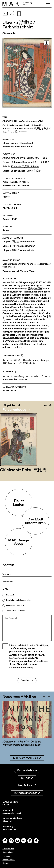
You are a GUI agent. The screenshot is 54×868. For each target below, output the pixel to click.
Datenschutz (8, 852)
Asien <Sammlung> (23, 143)
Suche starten (27, 770)
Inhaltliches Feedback (15, 605)
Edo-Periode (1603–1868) (16, 186)
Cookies (6, 863)
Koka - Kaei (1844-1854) (15, 182)
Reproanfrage (12, 595)
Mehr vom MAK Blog (27, 758)
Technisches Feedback (16, 611)
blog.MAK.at (27, 785)
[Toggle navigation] (48, 4)
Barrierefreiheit (9, 859)
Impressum (7, 856)
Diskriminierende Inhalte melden (19, 600)
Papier (6, 197)
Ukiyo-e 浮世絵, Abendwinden (19, 242)
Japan (30, 158)
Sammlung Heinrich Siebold (17, 147)
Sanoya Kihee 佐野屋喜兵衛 (26, 171)
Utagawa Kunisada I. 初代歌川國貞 (31, 162)
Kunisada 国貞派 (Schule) (25, 166)
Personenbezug (14, 409)
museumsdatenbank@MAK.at (12, 820)
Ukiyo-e (7, 143)
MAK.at (27, 778)
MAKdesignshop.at (27, 793)
